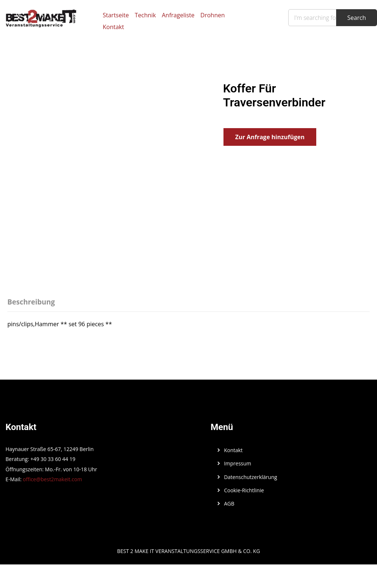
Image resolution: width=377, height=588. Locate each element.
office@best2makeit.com (52, 479)
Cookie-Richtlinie (244, 490)
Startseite (116, 15)
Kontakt (113, 27)
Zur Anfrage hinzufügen (270, 137)
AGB (229, 504)
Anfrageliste (178, 15)
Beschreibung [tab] (31, 302)
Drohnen (212, 15)
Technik (145, 15)
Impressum (237, 463)
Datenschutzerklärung (250, 477)
